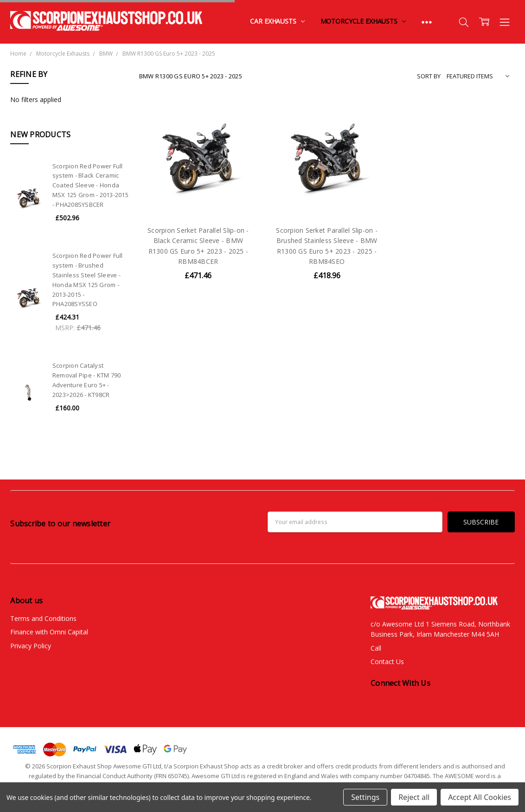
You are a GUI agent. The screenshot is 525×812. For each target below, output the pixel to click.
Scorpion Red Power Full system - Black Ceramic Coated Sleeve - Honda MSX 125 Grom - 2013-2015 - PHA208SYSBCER (90, 185)
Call (376, 648)
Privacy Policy (31, 646)
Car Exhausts (277, 21)
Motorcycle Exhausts (363, 21)
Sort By (429, 76)
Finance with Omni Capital (49, 632)
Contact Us (387, 662)
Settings (365, 797)
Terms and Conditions (43, 618)
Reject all (414, 797)
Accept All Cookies (480, 797)
